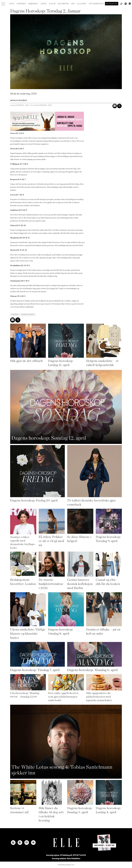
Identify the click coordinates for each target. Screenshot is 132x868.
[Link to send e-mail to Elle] (33, 843)
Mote (12, 4)
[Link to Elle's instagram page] (13, 843)
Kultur (52, 4)
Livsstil (44, 4)
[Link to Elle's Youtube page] (27, 843)
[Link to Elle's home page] (66, 843)
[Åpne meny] (3, 3)
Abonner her (112, 4)
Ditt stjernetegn (96, 4)
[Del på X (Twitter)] (119, 106)
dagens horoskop (28, 315)
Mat (73, 4)
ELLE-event (82, 4)
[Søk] (121, 4)
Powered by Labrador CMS (66, 865)
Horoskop (21, 4)
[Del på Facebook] (115, 106)
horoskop (15, 315)
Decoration (63, 4)
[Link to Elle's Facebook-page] (20, 843)
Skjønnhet (33, 4)
